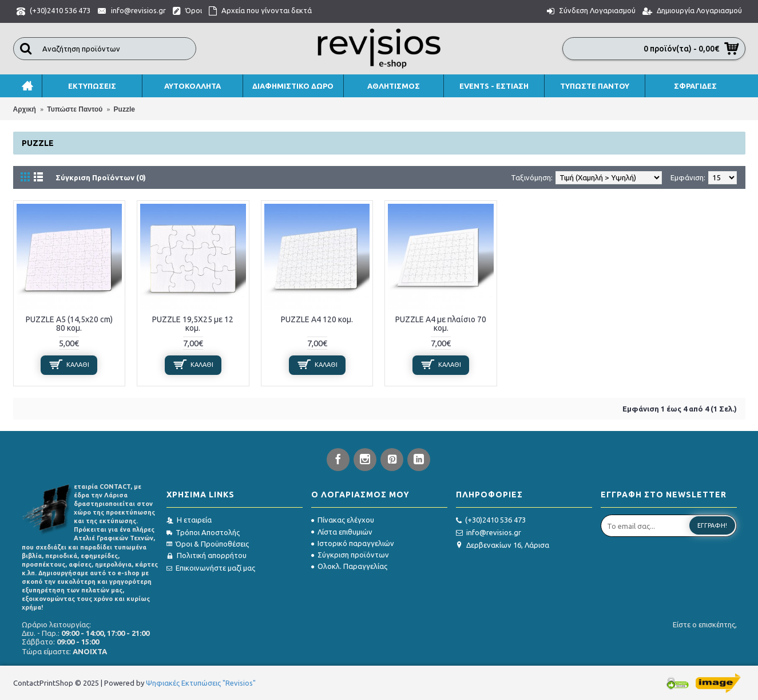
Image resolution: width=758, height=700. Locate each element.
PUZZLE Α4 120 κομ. (317, 319)
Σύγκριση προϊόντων (350, 555)
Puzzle (124, 109)
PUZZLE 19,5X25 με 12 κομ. (193, 324)
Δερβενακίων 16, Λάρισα (503, 545)
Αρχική (25, 109)
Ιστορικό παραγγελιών (353, 543)
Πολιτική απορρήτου (207, 555)
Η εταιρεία (189, 520)
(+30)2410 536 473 (491, 520)
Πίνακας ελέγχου (343, 520)
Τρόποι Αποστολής (203, 532)
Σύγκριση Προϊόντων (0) (101, 177)
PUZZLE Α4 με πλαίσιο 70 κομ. (441, 324)
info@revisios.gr (489, 533)
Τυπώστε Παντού (75, 109)
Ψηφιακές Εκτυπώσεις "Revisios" (201, 683)
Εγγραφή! (712, 525)
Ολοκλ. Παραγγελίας (349, 566)
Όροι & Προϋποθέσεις (208, 544)
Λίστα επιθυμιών (342, 532)
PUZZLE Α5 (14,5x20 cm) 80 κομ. (69, 324)
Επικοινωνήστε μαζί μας (211, 568)
